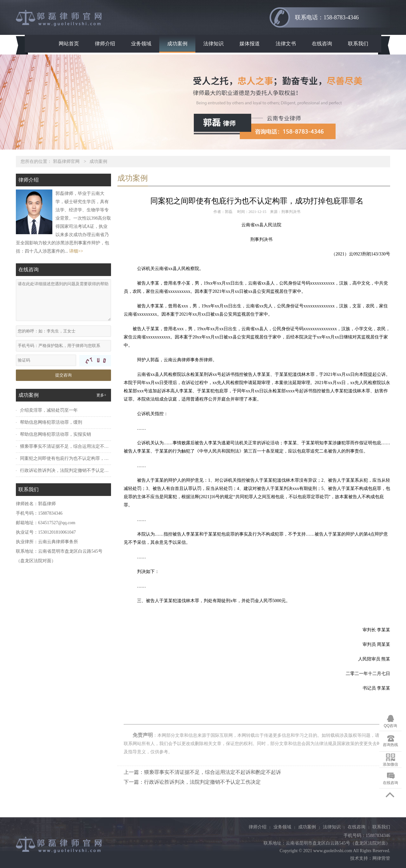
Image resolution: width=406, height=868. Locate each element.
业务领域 (141, 44)
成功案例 (177, 44)
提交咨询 (63, 375)
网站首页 (69, 44)
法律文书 (286, 44)
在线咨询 (322, 44)
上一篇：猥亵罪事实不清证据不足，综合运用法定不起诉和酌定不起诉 (202, 772)
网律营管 (381, 858)
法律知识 (213, 44)
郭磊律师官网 (66, 161)
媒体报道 (250, 44)
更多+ (101, 395)
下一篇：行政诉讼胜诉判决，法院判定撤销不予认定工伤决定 (192, 782)
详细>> (76, 251)
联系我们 (358, 44)
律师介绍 (105, 44)
